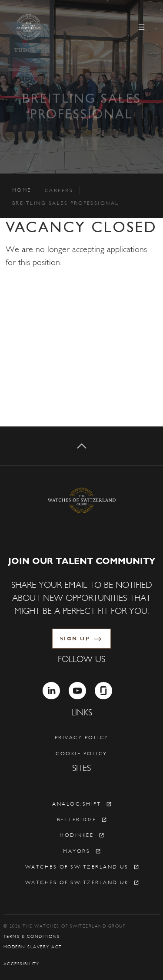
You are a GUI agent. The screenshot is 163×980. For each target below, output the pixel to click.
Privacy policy (82, 737)
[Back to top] (81, 446)
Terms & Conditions (32, 937)
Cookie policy (81, 754)
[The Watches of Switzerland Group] (50, 27)
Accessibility (22, 964)
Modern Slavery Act (33, 947)
